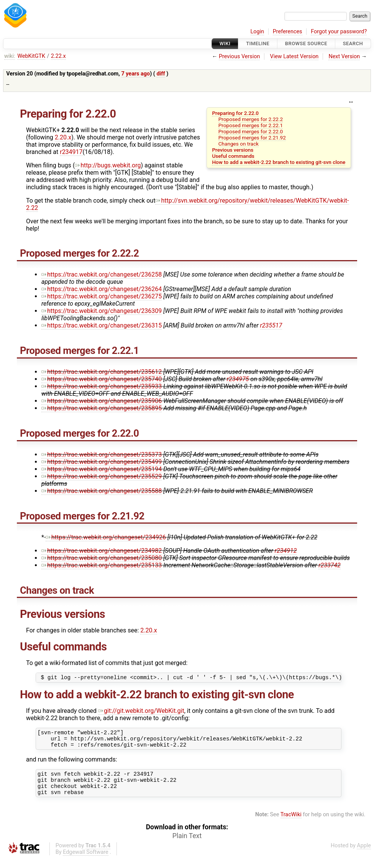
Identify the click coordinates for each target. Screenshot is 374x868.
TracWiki (291, 824)
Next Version (344, 57)
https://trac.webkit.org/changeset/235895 (102, 408)
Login (258, 32)
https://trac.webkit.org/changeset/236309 (102, 311)
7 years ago (135, 74)
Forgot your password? (339, 32)
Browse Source (306, 43)
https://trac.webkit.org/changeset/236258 (102, 274)
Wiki (225, 43)
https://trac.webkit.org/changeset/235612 (102, 372)
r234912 (286, 551)
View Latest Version (294, 57)
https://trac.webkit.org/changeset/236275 (102, 296)
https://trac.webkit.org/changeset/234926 (106, 537)
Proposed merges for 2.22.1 (251, 125)
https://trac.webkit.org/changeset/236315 (102, 325)
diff (161, 74)
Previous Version (239, 57)
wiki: (10, 56)
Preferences (288, 32)
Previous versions (233, 150)
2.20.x (63, 137)
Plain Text (187, 845)
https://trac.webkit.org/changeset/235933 (102, 386)
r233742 (330, 565)
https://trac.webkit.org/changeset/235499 (102, 462)
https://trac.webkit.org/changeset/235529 (102, 476)
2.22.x (58, 56)
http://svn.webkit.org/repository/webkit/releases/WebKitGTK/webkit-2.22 (188, 204)
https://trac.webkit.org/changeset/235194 (102, 469)
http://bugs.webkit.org (108, 165)
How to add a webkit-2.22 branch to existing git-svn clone (279, 162)
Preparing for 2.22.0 (235, 113)
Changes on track (239, 144)
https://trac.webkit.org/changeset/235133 (102, 565)
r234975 (238, 379)
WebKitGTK (31, 56)
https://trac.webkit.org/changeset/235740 (102, 379)
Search (353, 43)
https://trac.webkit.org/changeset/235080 (102, 558)
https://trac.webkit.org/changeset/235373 (102, 454)
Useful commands (233, 156)
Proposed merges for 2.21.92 (252, 138)
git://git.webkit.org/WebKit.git (141, 712)
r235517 (271, 325)
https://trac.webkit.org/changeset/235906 (102, 401)
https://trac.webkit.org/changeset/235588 (102, 491)
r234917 (71, 152)
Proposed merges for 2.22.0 (251, 131)
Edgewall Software (86, 861)
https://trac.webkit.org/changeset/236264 (102, 289)
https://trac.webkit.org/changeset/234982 (102, 551)
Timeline (258, 43)
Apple (364, 855)
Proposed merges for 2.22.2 (251, 119)
